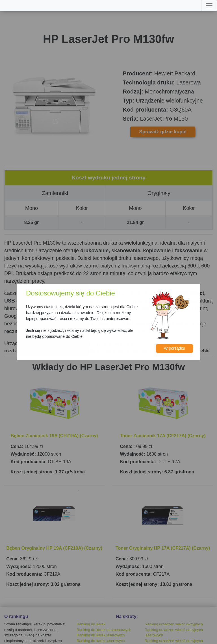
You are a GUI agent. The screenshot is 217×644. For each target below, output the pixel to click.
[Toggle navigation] (209, 6)
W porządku (174, 348)
